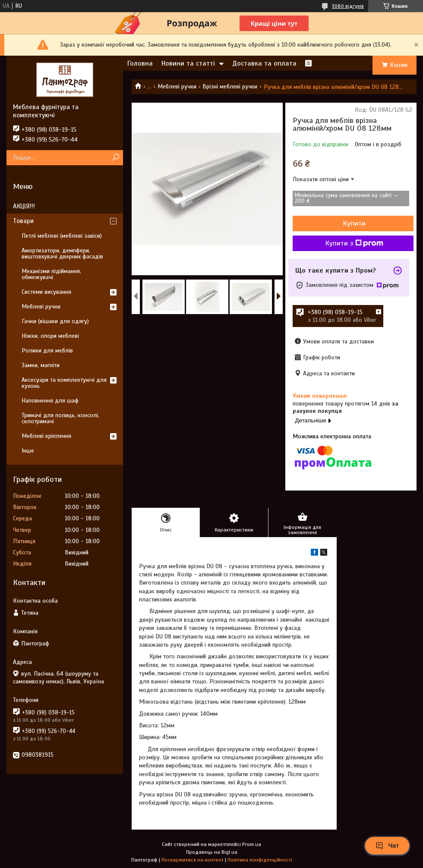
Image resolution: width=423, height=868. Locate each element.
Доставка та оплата (264, 63)
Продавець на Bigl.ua (212, 852)
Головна (140, 63)
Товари (23, 221)
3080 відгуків (348, 6)
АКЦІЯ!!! (24, 206)
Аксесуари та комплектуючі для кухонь (64, 383)
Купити (354, 223)
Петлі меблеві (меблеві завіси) (62, 236)
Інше (28, 451)
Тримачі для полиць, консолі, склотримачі (60, 418)
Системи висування (46, 292)
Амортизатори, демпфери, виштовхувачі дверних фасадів (62, 253)
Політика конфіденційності (260, 860)
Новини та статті (188, 63)
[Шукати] (115, 158)
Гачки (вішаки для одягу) (55, 321)
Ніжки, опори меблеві (50, 336)
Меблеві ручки (177, 86)
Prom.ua (252, 844)
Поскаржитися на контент (193, 860)
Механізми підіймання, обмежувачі (51, 274)
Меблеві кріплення (46, 436)
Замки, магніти (41, 365)
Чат (387, 846)
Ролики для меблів (47, 351)
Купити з (354, 243)
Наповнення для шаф (50, 401)
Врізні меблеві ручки (230, 86)
